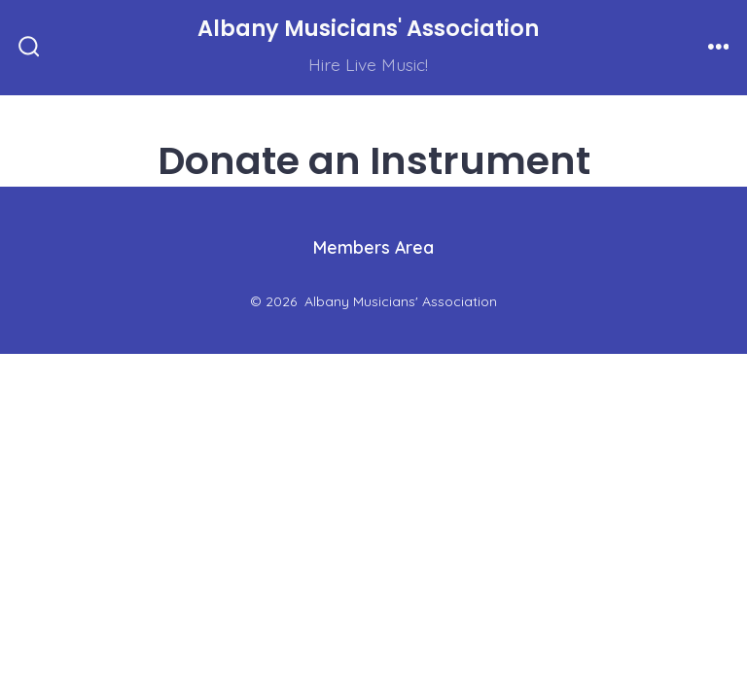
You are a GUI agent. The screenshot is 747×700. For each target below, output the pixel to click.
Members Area (373, 247)
